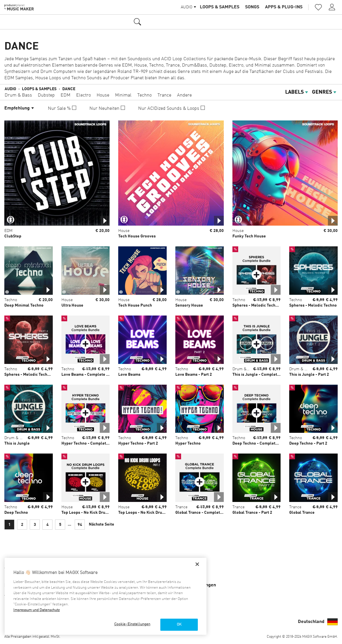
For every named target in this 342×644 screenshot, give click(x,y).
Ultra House (72, 305)
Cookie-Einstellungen (132, 624)
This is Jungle (17, 443)
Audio (10, 89)
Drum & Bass (18, 95)
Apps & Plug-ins (284, 7)
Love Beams (129, 375)
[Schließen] (197, 564)
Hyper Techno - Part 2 (138, 443)
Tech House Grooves (137, 236)
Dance (69, 89)
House (103, 95)
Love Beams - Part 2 (194, 375)
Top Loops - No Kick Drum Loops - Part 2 (155, 513)
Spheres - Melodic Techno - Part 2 (35, 375)
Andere (184, 95)
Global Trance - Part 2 (252, 513)
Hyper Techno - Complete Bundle (92, 443)
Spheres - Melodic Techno (313, 305)
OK (179, 625)
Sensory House (189, 305)
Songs (252, 7)
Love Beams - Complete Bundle (90, 375)
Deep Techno (16, 513)
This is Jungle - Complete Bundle (263, 375)
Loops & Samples (220, 7)
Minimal (123, 95)
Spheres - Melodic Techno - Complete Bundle (274, 305)
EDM (65, 95)
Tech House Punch (135, 305)
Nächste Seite (102, 524)
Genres (325, 92)
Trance (164, 95)
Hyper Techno (188, 443)
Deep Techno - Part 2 (308, 443)
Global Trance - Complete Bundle (206, 513)
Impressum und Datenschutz (36, 610)
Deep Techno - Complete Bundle (262, 443)
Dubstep (46, 95)
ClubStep (13, 236)
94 (80, 525)
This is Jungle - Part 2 (309, 375)
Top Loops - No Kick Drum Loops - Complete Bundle (109, 513)
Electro (83, 95)
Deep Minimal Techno (24, 305)
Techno (144, 95)
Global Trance (302, 513)
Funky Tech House (249, 236)
